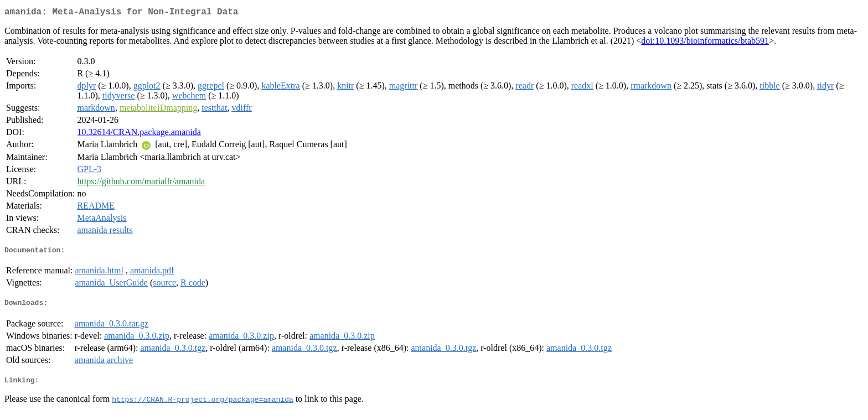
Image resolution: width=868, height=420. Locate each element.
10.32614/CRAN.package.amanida (139, 134)
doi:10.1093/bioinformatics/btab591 (705, 43)
